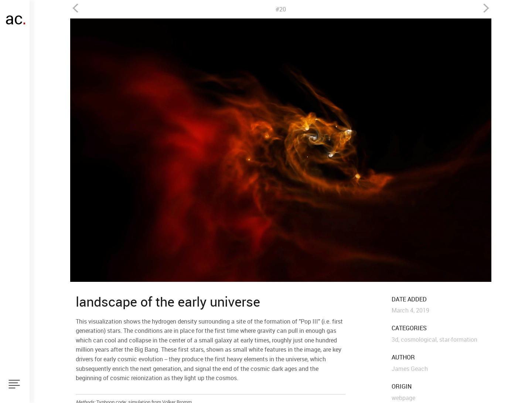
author (403, 357)
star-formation (458, 339)
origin (402, 387)
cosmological (419, 339)
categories (409, 328)
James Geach (410, 369)
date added (409, 299)
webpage (403, 398)
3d (395, 339)
